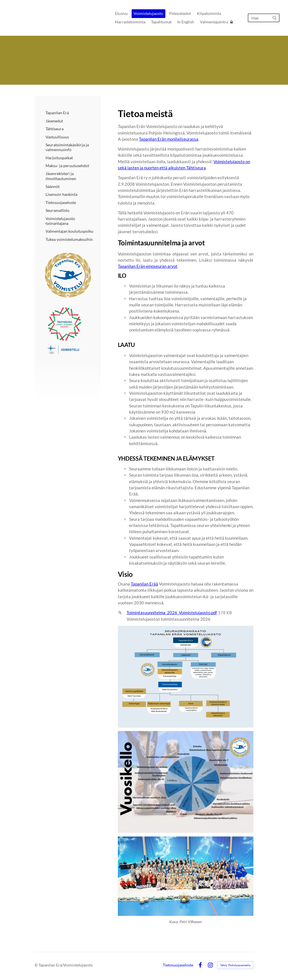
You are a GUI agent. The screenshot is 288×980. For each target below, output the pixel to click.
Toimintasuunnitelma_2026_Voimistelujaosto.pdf (172, 613)
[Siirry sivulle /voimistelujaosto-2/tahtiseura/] (68, 331)
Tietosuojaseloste (178, 965)
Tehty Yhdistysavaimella (235, 965)
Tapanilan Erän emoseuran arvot (148, 266)
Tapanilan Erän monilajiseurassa (169, 139)
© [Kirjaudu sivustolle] (37, 965)
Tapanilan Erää (144, 584)
